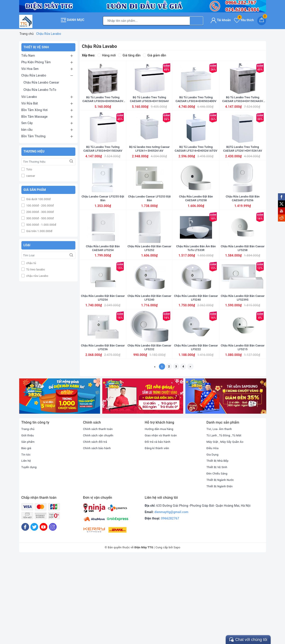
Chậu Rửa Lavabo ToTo (40, 89)
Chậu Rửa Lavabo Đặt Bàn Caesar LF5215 (243, 433)
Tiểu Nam (28, 54)
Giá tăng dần (129, 54)
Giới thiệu (28, 523)
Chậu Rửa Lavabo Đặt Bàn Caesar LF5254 (103, 369)
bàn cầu (27, 128)
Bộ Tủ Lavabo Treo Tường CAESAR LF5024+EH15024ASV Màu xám (243, 112)
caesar (30, 174)
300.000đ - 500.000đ (40, 217)
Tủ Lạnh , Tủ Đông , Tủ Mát (225, 523)
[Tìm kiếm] (196, 20)
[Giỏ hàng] (262, 20)
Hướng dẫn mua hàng (160, 516)
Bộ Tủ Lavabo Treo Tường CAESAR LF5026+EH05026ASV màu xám (103, 112)
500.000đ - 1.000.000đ (41, 224)
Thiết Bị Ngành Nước (221, 567)
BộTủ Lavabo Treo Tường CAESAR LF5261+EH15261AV (243, 176)
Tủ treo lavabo (35, 268)
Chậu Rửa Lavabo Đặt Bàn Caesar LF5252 (149, 305)
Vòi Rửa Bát (30, 102)
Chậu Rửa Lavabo (34, 74)
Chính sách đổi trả (96, 529)
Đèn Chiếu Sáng (218, 560)
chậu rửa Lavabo (37, 275)
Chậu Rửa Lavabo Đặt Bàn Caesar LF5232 (149, 433)
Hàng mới (107, 54)
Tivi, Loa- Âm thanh (220, 516)
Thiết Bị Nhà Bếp (218, 548)
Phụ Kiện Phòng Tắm (36, 61)
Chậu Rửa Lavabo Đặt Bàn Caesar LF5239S (243, 369)
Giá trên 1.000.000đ (39, 230)
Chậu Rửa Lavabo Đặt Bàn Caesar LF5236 (103, 433)
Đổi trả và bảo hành (159, 529)
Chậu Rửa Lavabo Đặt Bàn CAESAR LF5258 (196, 240)
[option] (60, 483)
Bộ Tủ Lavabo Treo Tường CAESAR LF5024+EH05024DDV (196, 112)
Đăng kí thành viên (158, 535)
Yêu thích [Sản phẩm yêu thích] (244, 19)
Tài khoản (221, 19)
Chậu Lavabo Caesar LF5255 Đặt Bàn (103, 240)
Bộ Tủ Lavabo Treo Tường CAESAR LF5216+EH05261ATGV (196, 176)
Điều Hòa (213, 535)
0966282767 (170, 605)
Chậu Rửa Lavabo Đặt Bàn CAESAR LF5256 (243, 240)
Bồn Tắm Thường (34, 135)
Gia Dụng (213, 542)
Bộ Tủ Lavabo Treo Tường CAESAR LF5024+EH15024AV (103, 176)
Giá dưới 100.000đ (38, 198)
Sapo (177, 635)
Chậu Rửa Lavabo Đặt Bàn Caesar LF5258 (243, 305)
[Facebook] (25, 614)
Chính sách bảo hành (98, 535)
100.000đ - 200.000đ (40, 204)
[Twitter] (34, 614)
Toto (29, 168)
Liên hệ (26, 548)
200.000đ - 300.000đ (40, 211)
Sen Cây (27, 122)
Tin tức (26, 542)
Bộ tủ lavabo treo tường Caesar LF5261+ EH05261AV (149, 176)
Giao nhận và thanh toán (162, 523)
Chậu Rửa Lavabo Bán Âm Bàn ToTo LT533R (196, 305)
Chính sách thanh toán (99, 516)
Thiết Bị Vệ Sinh (218, 554)
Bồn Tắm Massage (35, 115)
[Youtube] (44, 614)
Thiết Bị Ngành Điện (221, 573)
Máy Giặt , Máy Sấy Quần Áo (226, 529)
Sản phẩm (29, 529)
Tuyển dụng (30, 554)
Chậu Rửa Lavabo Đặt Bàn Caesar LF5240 (149, 369)
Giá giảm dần (155, 54)
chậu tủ (31, 262)
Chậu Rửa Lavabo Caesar (41, 81)
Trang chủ (28, 516)
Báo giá (27, 535)
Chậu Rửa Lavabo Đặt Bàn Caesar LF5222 (196, 433)
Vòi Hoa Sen (30, 67)
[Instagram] (53, 614)
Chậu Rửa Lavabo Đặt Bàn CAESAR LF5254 (103, 305)
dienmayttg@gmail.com (171, 599)
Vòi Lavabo (29, 95)
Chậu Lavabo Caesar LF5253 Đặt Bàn (149, 240)
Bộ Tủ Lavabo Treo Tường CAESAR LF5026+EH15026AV (149, 112)
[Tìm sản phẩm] (146, 20)
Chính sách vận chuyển (99, 523)
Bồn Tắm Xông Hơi (35, 109)
